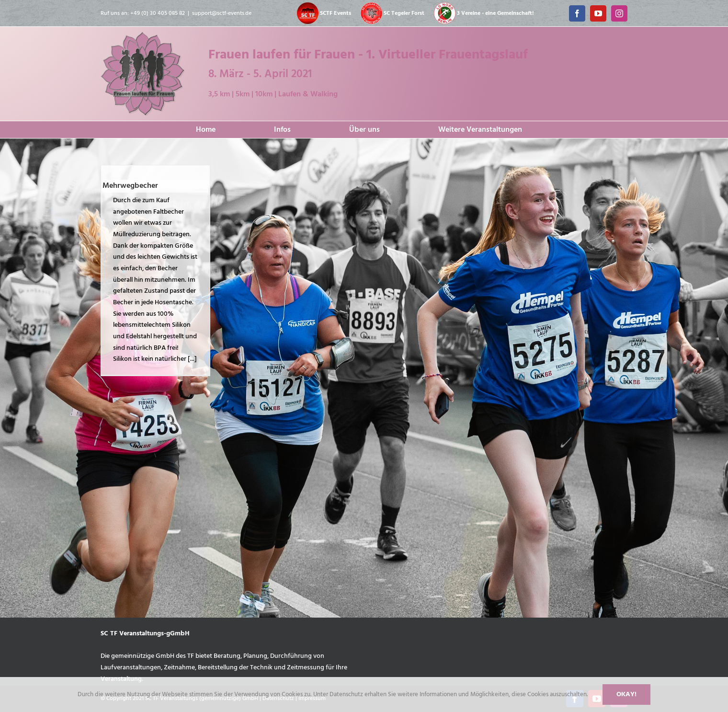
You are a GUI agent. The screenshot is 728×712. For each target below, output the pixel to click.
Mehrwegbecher (130, 186)
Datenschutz (347, 695)
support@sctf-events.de (222, 13)
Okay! (626, 695)
